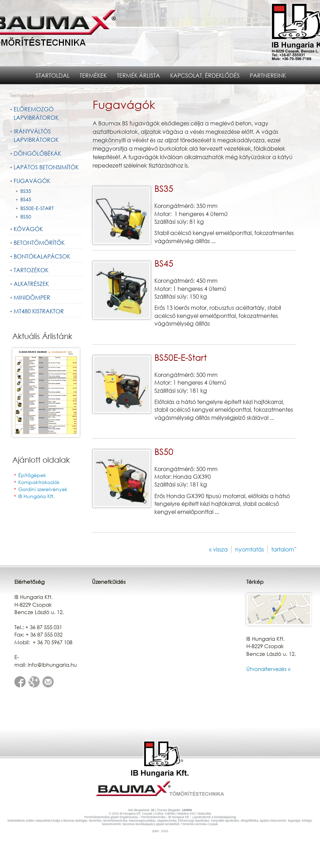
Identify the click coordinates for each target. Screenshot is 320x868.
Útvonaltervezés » (268, 669)
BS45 (26, 199)
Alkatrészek (31, 284)
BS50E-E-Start (37, 208)
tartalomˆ (284, 549)
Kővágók (28, 229)
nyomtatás (249, 549)
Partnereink (268, 75)
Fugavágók (32, 181)
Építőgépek (32, 475)
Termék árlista (138, 75)
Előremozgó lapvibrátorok (36, 113)
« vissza (218, 549)
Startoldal (53, 75)
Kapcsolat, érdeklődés (205, 75)
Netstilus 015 (186, 814)
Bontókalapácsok (42, 256)
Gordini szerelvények (43, 489)
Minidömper (32, 297)
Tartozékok (31, 270)
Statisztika (204, 814)
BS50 (26, 217)
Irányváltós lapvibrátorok (36, 135)
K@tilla (169, 814)
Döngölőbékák (37, 153)
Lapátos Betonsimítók (46, 167)
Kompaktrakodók (39, 482)
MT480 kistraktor (39, 311)
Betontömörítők (39, 243)
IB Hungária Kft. (36, 496)
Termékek (93, 75)
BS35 (26, 191)
